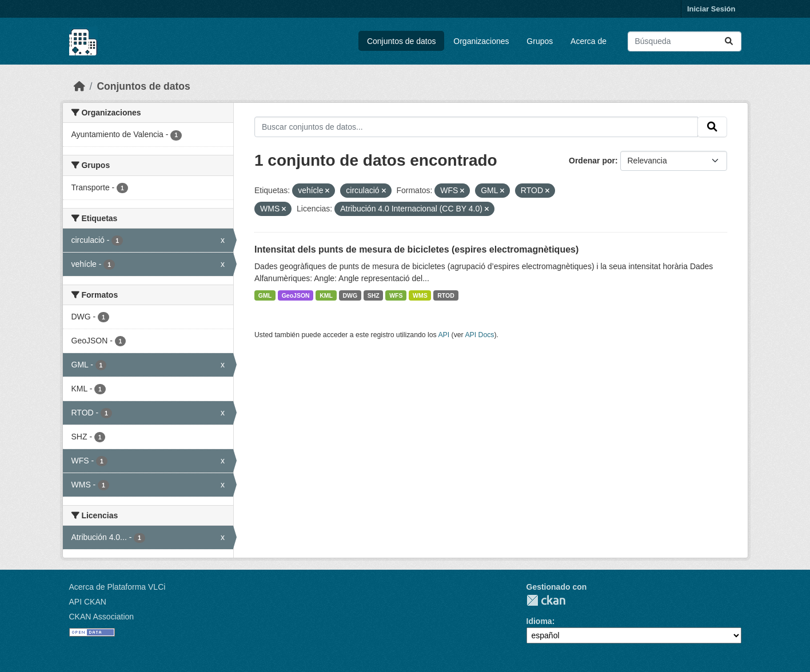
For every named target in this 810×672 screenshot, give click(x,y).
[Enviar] (729, 41)
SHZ (374, 295)
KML (326, 295)
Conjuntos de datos (402, 41)
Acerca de (588, 41)
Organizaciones (481, 41)
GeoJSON (296, 295)
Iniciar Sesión (711, 9)
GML (265, 295)
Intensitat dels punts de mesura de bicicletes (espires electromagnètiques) (416, 249)
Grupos (540, 41)
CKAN (546, 600)
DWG (350, 295)
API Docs (479, 335)
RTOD (446, 295)
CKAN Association (102, 617)
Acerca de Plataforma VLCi (117, 587)
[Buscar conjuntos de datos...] (685, 41)
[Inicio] (79, 86)
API (444, 335)
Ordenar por (592, 161)
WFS (396, 295)
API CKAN (88, 602)
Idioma (539, 621)
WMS (420, 295)
